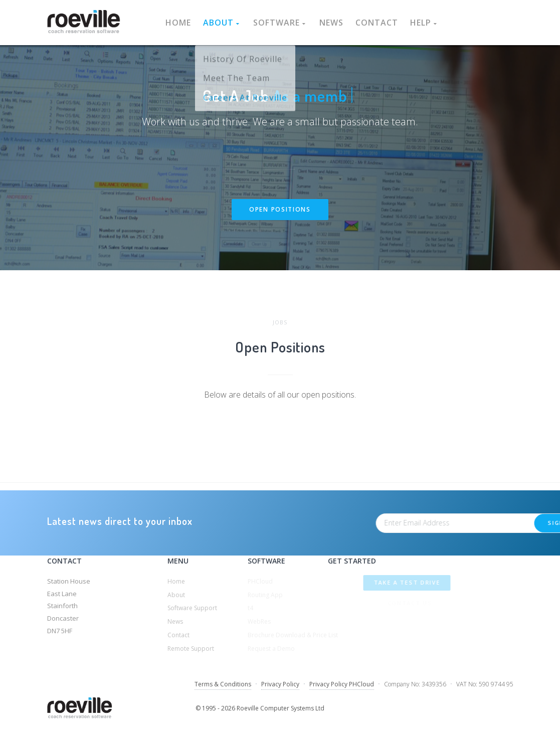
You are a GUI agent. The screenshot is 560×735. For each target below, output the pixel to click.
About (222, 23)
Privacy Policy (280, 684)
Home (178, 23)
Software (280, 23)
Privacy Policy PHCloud (342, 684)
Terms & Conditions (223, 684)
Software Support (192, 608)
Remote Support (191, 649)
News (331, 23)
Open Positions (280, 210)
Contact (377, 23)
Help (424, 23)
